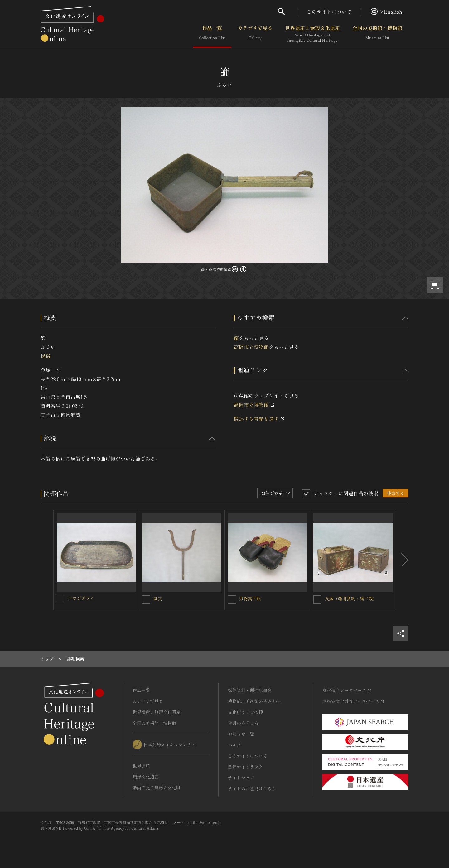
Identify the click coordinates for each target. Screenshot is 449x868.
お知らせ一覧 (241, 734)
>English (386, 12)
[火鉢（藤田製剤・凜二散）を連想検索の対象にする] (317, 599)
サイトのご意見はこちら (252, 788)
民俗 (46, 356)
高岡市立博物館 (251, 347)
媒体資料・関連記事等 (250, 690)
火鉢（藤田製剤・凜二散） (351, 599)
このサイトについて (329, 12)
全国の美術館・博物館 (377, 34)
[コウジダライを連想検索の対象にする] (61, 599)
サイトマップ (241, 778)
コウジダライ (81, 598)
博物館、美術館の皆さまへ (254, 701)
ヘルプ (234, 745)
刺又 (158, 599)
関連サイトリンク (245, 767)
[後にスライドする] (402, 560)
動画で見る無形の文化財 (157, 788)
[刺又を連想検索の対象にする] (146, 599)
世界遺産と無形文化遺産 (312, 34)
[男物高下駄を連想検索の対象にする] (232, 599)
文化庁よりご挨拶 (245, 712)
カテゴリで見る (255, 34)
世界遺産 (141, 766)
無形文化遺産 (146, 777)
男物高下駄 (250, 599)
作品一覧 (212, 34)
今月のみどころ (243, 723)
